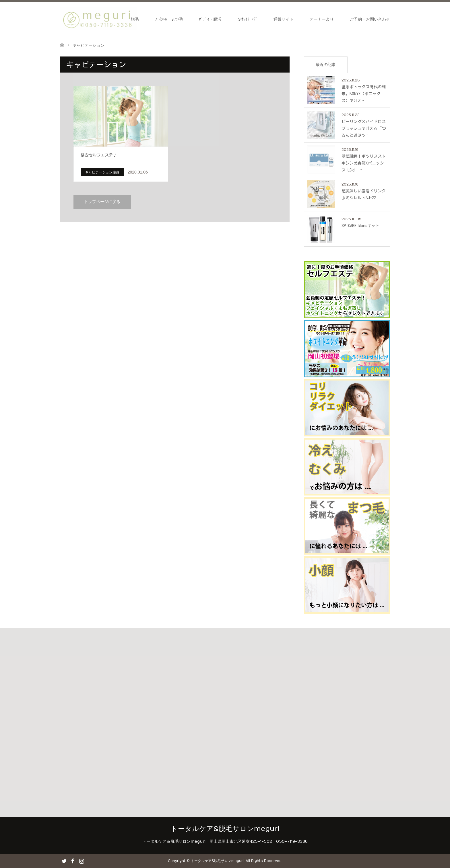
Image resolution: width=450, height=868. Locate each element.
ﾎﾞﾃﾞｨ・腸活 (210, 19)
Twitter (64, 861)
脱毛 (135, 19)
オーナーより (322, 19)
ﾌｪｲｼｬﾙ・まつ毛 (169, 19)
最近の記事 (326, 65)
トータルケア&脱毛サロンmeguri (225, 829)
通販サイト (284, 19)
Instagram (82, 861)
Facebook (73, 861)
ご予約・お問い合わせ (370, 19)
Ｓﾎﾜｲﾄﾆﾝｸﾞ (247, 19)
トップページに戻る (102, 202)
